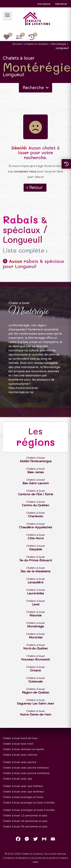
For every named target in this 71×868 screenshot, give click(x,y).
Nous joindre (50, 858)
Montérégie (59, 44)
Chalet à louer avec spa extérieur (23, 792)
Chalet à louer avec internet (20, 755)
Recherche (36, 88)
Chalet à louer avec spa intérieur (23, 786)
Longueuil (62, 48)
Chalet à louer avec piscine (20, 762)
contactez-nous (25, 171)
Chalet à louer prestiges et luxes (23, 797)
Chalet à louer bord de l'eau (20, 738)
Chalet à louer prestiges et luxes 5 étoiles (29, 810)
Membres (61, 4)
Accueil (17, 44)
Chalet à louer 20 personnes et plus (25, 821)
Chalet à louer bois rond (18, 744)
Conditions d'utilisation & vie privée (22, 858)
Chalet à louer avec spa (17, 779)
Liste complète (24, 250)
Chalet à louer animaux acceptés (23, 749)
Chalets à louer (36, 460)
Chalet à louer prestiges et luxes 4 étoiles (29, 803)
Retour (36, 188)
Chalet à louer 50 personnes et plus (25, 827)
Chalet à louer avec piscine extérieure (26, 773)
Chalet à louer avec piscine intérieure (26, 768)
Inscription (44, 4)
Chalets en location (36, 44)
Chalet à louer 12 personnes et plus (25, 815)
